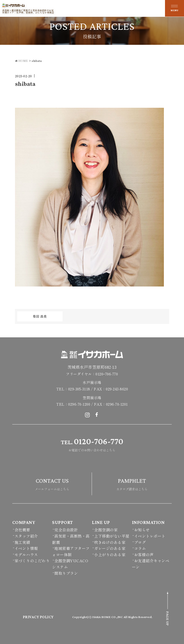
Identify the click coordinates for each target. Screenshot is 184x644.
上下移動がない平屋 (112, 536)
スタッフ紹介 (26, 536)
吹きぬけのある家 (110, 542)
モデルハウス (26, 555)
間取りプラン (66, 573)
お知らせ (142, 530)
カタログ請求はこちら (132, 483)
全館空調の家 (106, 530)
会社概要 (22, 530)
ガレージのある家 (110, 548)
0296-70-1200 (79, 404)
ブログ (140, 542)
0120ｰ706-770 (107, 374)
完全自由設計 (66, 530)
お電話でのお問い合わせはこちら (92, 444)
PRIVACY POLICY (38, 617)
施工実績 (22, 542)
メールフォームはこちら (52, 483)
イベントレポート (150, 536)
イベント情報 (26, 548)
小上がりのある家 (110, 555)
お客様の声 (144, 555)
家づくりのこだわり (32, 561)
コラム (140, 548)
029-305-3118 (79, 389)
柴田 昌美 (40, 316)
